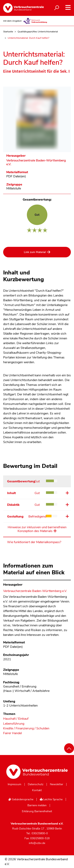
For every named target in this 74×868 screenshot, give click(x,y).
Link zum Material (35, 252)
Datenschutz (36, 784)
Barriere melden (37, 805)
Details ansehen (67, 493)
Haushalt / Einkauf (16, 719)
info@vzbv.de (37, 843)
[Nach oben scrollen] (69, 748)
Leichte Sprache (51, 799)
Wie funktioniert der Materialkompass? (34, 542)
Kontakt (37, 790)
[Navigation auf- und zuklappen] (68, 7)
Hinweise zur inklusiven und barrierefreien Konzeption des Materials (37, 529)
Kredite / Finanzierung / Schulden (26, 728)
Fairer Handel (13, 733)
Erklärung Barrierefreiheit (37, 811)
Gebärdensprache (21, 799)
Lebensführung (14, 724)
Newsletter (57, 784)
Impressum (15, 784)
